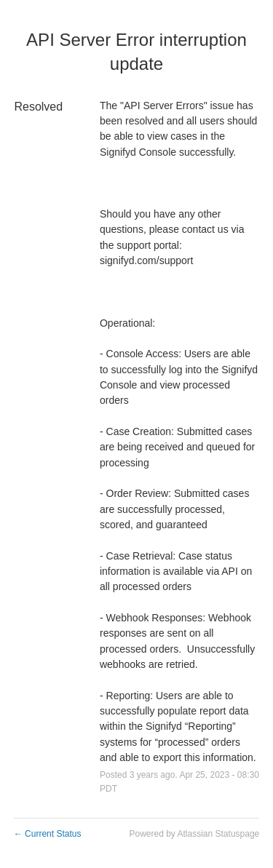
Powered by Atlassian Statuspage (194, 834)
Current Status (48, 834)
